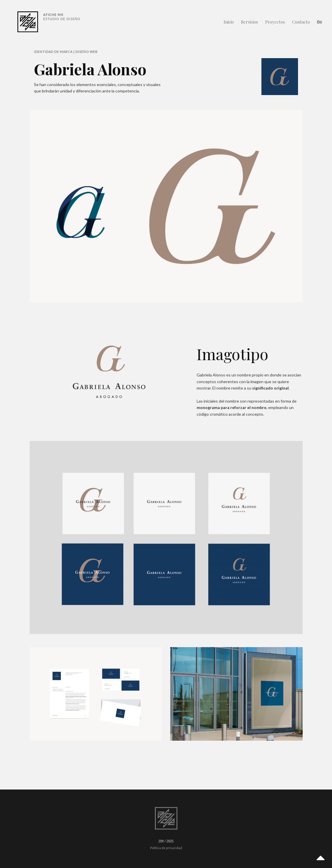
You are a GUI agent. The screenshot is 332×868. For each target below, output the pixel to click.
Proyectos (275, 22)
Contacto (301, 22)
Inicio (229, 22)
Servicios (250, 22)
